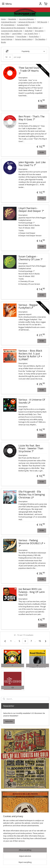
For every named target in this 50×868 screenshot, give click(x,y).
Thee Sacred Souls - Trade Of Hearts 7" (29, 71)
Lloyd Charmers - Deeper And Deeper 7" (31, 210)
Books (3, 42)
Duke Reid (29, 31)
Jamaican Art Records (26, 22)
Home (3, 19)
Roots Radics (34, 36)
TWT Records (42, 22)
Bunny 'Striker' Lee (35, 28)
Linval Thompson (8, 36)
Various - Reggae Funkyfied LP (28, 306)
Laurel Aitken (17, 34)
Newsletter (12, 19)
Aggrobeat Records (8, 22)
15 (40, 641)
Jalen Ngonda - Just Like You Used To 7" (32, 164)
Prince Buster (22, 36)
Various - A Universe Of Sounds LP (32, 401)
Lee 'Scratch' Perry (31, 34)
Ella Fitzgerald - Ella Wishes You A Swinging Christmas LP (32, 495)
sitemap (36, 863)
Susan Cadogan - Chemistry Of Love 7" (31, 258)
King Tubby (5, 34)
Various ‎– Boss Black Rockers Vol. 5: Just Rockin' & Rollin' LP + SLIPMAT (30, 355)
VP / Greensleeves (8, 25)
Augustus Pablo (23, 25)
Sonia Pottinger (7, 39)
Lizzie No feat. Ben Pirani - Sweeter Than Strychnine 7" (31, 448)
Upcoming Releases (26, 19)
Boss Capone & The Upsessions (13, 28)
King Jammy (39, 31)
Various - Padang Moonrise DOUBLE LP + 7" (32, 543)
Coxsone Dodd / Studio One (12, 31)
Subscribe (9, 721)
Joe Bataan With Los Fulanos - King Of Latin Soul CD (32, 592)
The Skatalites (40, 39)
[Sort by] (25, 51)
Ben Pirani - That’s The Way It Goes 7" (32, 118)
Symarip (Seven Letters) (24, 39)
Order (42, 106)
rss (41, 863)
